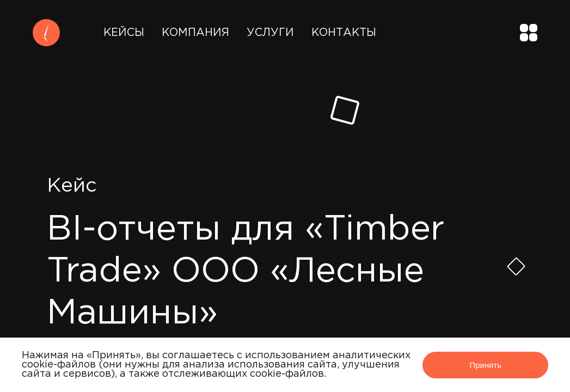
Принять (485, 365)
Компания (195, 33)
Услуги (270, 33)
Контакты (344, 33)
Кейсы (124, 33)
